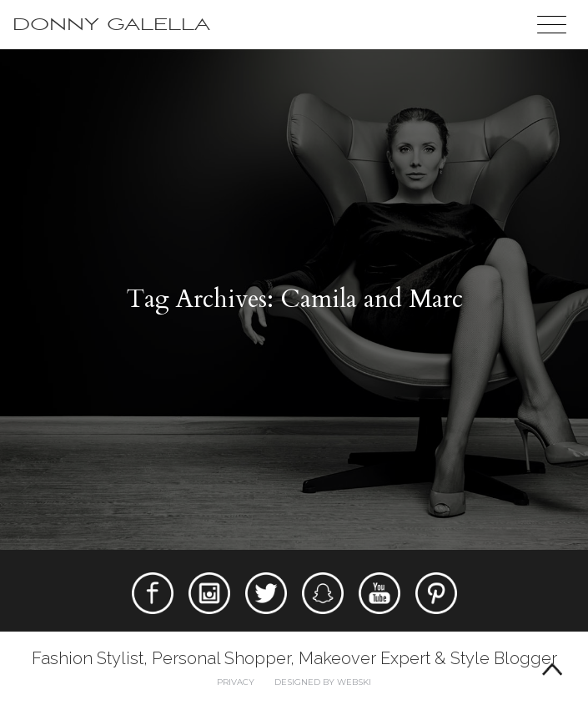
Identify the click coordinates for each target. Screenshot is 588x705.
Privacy (236, 682)
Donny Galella (111, 25)
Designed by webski (323, 682)
